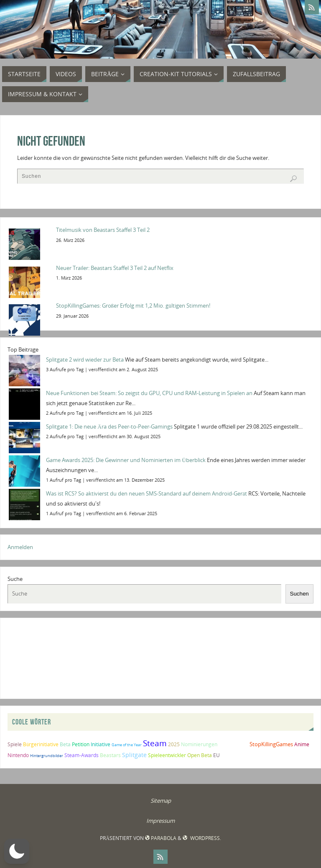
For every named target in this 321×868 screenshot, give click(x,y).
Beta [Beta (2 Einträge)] (65, 744)
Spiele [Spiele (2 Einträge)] (15, 744)
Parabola (161, 838)
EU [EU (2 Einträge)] (217, 755)
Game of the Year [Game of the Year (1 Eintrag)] (127, 745)
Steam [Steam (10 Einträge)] (155, 743)
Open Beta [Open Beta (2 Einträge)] (200, 755)
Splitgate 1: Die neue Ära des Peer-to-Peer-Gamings (109, 426)
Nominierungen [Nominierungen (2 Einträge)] (199, 744)
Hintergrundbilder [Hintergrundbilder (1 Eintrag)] (47, 756)
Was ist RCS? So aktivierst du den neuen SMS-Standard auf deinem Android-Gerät (146, 493)
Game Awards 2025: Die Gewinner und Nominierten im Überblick (126, 460)
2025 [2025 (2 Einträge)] (174, 744)
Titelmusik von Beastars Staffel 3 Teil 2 (103, 230)
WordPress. (202, 838)
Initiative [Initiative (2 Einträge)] (101, 744)
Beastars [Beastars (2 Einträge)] (110, 755)
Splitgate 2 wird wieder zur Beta (85, 360)
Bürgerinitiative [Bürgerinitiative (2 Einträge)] (41, 744)
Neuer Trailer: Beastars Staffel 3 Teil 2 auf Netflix (115, 268)
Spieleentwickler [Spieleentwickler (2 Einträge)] (167, 755)
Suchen (299, 594)
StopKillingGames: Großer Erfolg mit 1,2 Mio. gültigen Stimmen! (133, 306)
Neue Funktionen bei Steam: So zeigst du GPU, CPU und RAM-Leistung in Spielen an (149, 393)
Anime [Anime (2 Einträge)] (302, 744)
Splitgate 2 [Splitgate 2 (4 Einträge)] (233, 744)
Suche (15, 579)
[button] (17, 851)
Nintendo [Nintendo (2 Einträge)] (18, 755)
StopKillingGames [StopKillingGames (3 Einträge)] (271, 744)
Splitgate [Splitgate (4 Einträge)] (134, 755)
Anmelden (20, 547)
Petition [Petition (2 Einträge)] (81, 744)
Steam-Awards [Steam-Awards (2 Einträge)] (82, 755)
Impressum (160, 821)
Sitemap (161, 801)
